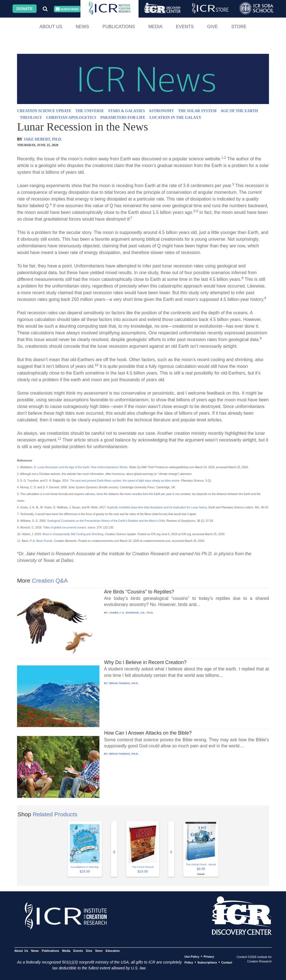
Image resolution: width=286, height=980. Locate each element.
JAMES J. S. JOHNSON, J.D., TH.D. (131, 613)
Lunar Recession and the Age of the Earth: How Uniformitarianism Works (83, 467)
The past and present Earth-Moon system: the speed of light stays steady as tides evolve (125, 481)
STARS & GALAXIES (127, 111)
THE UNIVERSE (90, 111)
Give (213, 27)
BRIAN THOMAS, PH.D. (124, 683)
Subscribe (67, 9)
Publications (119, 27)
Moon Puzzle (44, 541)
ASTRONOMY (161, 111)
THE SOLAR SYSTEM (197, 111)
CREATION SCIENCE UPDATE (44, 111)
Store (239, 27)
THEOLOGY (31, 118)
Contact (227, 962)
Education (113, 951)
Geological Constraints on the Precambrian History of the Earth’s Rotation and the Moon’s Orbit (106, 521)
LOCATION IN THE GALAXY (175, 118)
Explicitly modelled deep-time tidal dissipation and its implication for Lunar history (157, 507)
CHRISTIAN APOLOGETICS (71, 118)
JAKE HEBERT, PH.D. (43, 139)
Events (185, 27)
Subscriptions (207, 962)
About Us (51, 27)
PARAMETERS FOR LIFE (123, 118)
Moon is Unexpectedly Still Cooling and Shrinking (73, 534)
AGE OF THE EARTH (239, 111)
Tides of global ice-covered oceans (65, 528)
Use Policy (192, 957)
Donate (25, 9)
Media (155, 27)
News (82, 27)
